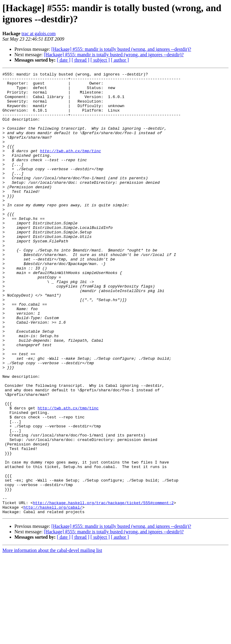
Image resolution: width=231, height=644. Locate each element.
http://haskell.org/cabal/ (53, 595)
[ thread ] (80, 60)
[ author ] (120, 60)
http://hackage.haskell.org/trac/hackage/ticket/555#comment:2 (103, 589)
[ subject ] (100, 60)
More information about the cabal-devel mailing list (52, 639)
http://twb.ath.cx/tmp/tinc (71, 167)
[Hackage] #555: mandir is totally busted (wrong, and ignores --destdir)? (121, 49)
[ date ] (64, 60)
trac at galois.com (39, 34)
